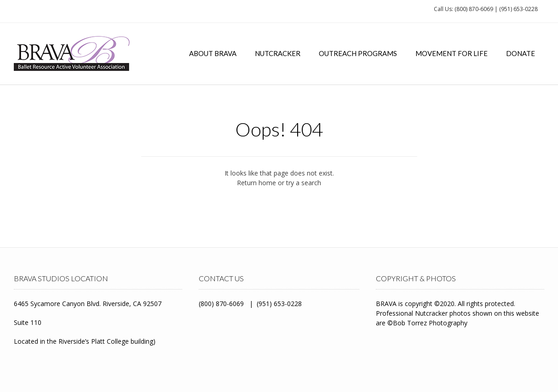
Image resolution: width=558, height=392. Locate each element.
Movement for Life (452, 53)
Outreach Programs (358, 53)
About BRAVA (213, 53)
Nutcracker (278, 53)
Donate (521, 53)
